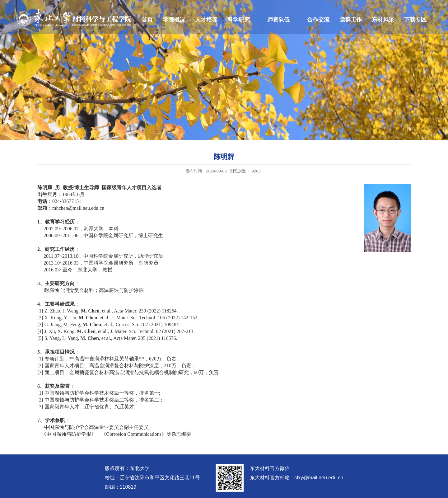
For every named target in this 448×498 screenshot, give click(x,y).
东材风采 (383, 20)
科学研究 (239, 20)
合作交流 (318, 20)
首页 (147, 20)
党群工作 (351, 20)
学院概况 (174, 20)
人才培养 (206, 20)
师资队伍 (278, 20)
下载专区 (415, 20)
